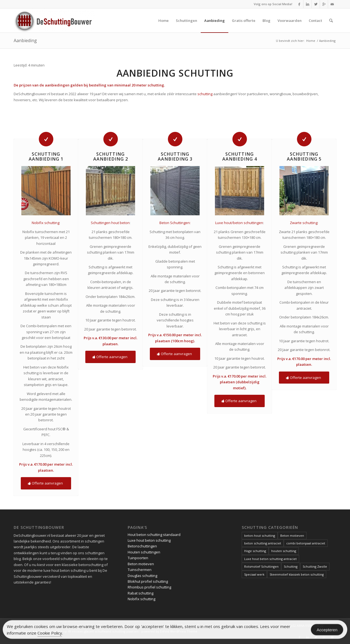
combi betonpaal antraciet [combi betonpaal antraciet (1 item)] (306, 543)
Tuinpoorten (138, 558)
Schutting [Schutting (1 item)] (291, 566)
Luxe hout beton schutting (149, 540)
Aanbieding (25, 40)
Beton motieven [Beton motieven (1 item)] (292, 536)
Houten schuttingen (144, 552)
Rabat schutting (141, 593)
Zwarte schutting (304, 223)
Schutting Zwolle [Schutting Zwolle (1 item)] (315, 566)
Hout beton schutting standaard (154, 535)
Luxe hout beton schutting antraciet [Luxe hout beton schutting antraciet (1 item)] (270, 559)
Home (311, 41)
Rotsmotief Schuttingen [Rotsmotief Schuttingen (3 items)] (261, 566)
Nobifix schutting (46, 223)
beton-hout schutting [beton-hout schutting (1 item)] (260, 536)
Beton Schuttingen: (175, 223)
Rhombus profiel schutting (149, 587)
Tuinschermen (140, 570)
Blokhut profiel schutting (148, 581)
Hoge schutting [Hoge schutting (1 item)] (255, 551)
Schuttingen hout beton (110, 223)
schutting (205, 94)
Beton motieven (141, 564)
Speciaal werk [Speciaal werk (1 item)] (254, 574)
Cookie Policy (50, 634)
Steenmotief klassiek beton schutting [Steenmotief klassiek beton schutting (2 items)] (297, 574)
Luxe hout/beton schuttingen (239, 223)
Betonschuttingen (142, 546)
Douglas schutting (142, 576)
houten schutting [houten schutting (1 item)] (284, 551)
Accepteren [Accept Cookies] (327, 631)
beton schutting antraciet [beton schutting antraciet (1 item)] (263, 543)
